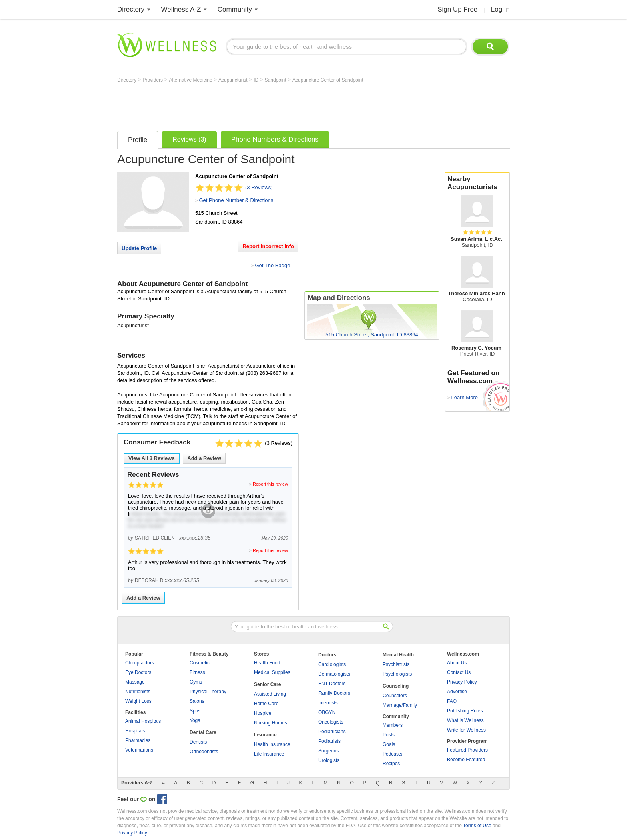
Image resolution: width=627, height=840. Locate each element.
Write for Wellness (466, 730)
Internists (328, 703)
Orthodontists (204, 752)
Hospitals (135, 731)
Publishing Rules (465, 711)
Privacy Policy (462, 682)
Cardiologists (332, 664)
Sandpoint (276, 80)
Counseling (396, 686)
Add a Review (204, 458)
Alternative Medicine (191, 80)
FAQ (452, 701)
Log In (500, 9)
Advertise (457, 692)
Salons (197, 701)
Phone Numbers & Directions (275, 139)
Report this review (270, 484)
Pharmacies (138, 740)
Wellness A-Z (181, 9)
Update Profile (139, 248)
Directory (131, 9)
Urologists (329, 760)
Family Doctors (334, 693)
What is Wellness (465, 720)
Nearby (477, 183)
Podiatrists (329, 741)
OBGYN (327, 712)
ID (257, 80)
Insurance (265, 735)
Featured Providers (467, 750)
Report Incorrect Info (268, 246)
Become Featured (466, 760)
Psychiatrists (396, 664)
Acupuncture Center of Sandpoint (328, 80)
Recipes (391, 764)
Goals (389, 744)
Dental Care (203, 732)
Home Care (266, 704)
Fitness (197, 672)
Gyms (196, 682)
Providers (153, 80)
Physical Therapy (208, 692)
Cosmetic (200, 663)
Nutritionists (138, 692)
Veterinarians (139, 750)
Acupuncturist (234, 80)
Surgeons (328, 751)
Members (393, 725)
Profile (138, 140)
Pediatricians (332, 732)
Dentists (198, 742)
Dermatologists (334, 674)
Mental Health (398, 655)
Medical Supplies (272, 672)
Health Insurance (272, 744)
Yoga (195, 720)
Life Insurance (269, 754)
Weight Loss (138, 701)
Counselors (395, 696)
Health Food (267, 663)
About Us (457, 663)
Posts (389, 735)
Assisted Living (270, 694)
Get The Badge (272, 265)
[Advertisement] (263, 105)
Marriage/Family (400, 705)
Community (235, 9)
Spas (195, 711)
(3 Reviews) (259, 187)
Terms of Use (477, 826)
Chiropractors (140, 663)
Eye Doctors (138, 672)
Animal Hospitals (143, 721)
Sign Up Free (457, 9)
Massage (135, 682)
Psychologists (397, 674)
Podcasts (392, 754)
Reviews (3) (189, 139)
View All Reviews (152, 458)
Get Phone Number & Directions (236, 200)
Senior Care (267, 684)
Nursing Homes (271, 723)
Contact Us (459, 672)
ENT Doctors (332, 684)
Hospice (263, 713)
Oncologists (331, 722)
